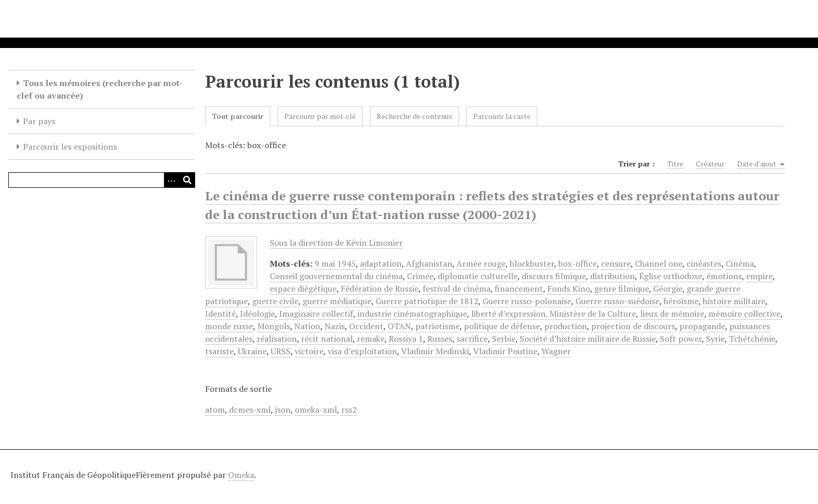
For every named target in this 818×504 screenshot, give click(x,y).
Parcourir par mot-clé (320, 116)
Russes (440, 339)
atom (215, 410)
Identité (220, 314)
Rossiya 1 (406, 339)
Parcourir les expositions (70, 147)
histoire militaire (734, 301)
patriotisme (437, 326)
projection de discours (633, 326)
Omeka (241, 475)
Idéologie (257, 314)
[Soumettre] (187, 180)
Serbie (504, 339)
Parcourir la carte (502, 116)
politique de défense (502, 326)
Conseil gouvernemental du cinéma (336, 276)
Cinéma (740, 263)
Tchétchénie (752, 339)
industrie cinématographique (412, 314)
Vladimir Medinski (435, 351)
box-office (578, 263)
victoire (309, 351)
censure (616, 263)
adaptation (381, 263)
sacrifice (472, 339)
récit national (327, 339)
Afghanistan (429, 263)
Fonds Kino (569, 289)
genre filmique (622, 289)
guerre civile (275, 301)
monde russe (229, 326)
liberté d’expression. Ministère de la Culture (554, 314)
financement (519, 289)
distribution (612, 276)
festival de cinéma (456, 289)
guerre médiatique (337, 301)
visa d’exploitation (362, 351)
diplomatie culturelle (478, 276)
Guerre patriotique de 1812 (427, 301)
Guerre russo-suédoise (617, 301)
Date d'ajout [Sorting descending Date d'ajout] (761, 164)
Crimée (420, 276)
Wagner (556, 351)
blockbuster (532, 263)
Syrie (715, 339)
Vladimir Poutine (505, 351)
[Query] (102, 180)
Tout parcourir (238, 116)
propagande (702, 326)
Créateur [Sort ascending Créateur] (710, 164)
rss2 (349, 410)
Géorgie (668, 289)
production (566, 326)
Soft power (681, 339)
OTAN (399, 326)
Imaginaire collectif (316, 314)
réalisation (277, 339)
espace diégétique (303, 289)
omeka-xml (316, 410)
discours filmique (554, 276)
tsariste (219, 351)
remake (371, 339)
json (283, 410)
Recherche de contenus (414, 116)
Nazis (335, 326)
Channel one (659, 263)
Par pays (39, 121)
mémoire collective (744, 314)
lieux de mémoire (672, 314)
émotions (724, 276)
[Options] (172, 180)
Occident (366, 326)
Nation (307, 326)
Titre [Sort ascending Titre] (675, 164)
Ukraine (252, 351)
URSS (281, 351)
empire (759, 276)
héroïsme (681, 301)
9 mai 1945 (335, 263)
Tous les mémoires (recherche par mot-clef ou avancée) (100, 89)
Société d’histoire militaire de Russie (588, 339)
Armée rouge (481, 263)
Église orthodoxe (671, 276)
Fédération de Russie (380, 289)
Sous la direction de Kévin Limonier (336, 243)
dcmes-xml (250, 410)
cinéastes (704, 263)
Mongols (274, 326)
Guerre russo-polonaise (527, 301)
